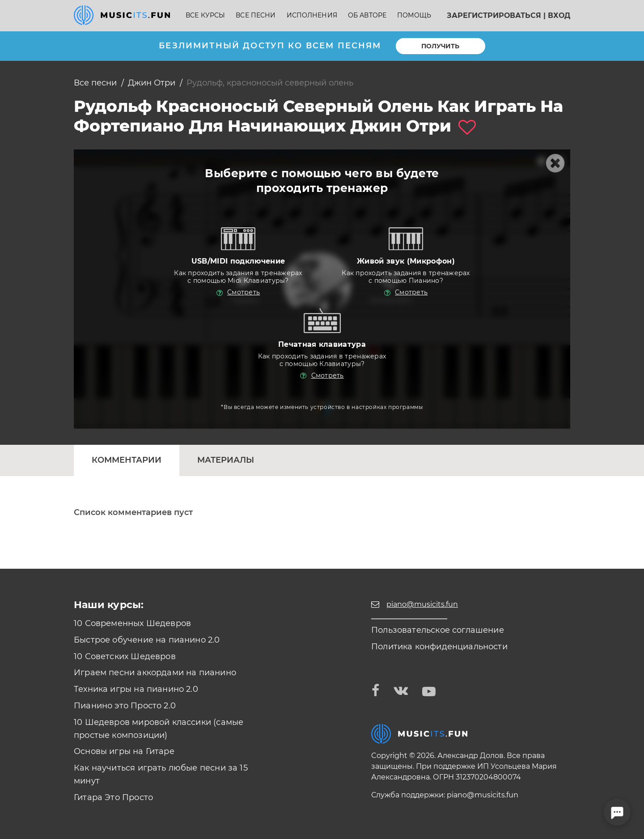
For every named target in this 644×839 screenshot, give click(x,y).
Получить (440, 46)
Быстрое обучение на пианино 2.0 (147, 640)
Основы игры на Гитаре (124, 751)
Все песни (256, 15)
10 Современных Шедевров (132, 623)
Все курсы (205, 15)
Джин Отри (152, 83)
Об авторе (367, 15)
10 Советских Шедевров (125, 656)
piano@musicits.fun (483, 795)
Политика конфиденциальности (439, 647)
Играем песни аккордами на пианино (155, 673)
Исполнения (312, 15)
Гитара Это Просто (113, 797)
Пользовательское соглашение (438, 630)
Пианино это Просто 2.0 (125, 706)
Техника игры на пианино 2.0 (136, 689)
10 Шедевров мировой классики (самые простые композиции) (159, 729)
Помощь (414, 15)
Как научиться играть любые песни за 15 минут (161, 774)
